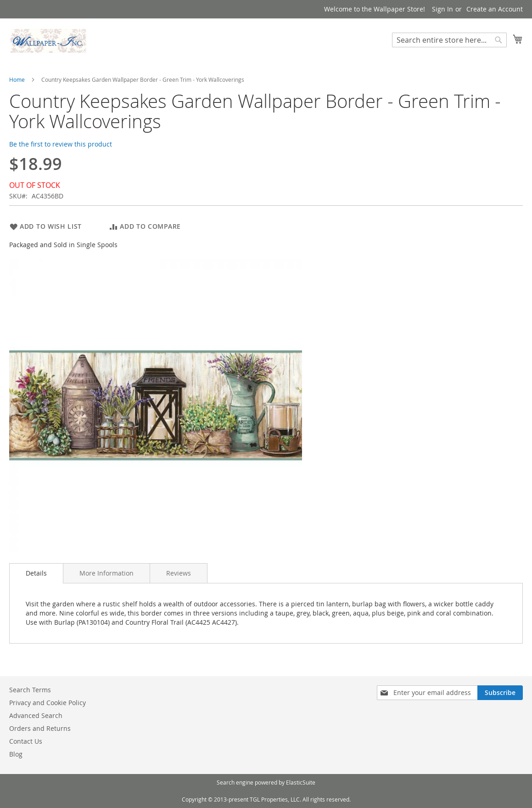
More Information (106, 573)
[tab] (36, 573)
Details (36, 573)
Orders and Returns (40, 728)
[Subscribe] (500, 693)
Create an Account (495, 9)
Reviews (179, 573)
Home (17, 79)
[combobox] (449, 40)
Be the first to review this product (61, 144)
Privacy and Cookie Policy (48, 703)
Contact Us (26, 741)
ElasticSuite (301, 782)
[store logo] (48, 41)
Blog (16, 754)
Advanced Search (36, 715)
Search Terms (30, 690)
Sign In (442, 9)
